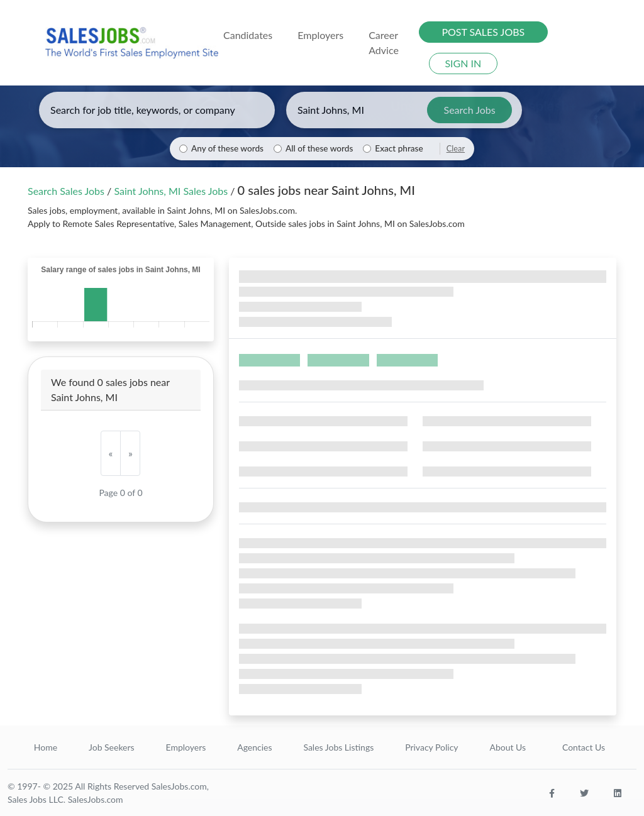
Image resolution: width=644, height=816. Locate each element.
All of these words (319, 148)
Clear (456, 148)
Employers (186, 747)
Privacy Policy (431, 747)
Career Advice (384, 42)
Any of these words (227, 148)
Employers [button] (320, 35)
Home (46, 747)
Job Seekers (112, 747)
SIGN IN (463, 63)
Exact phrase (399, 148)
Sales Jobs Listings (338, 747)
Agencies (254, 747)
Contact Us (584, 747)
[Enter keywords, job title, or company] (157, 110)
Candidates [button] (248, 35)
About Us (508, 747)
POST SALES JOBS (483, 32)
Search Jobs (470, 110)
